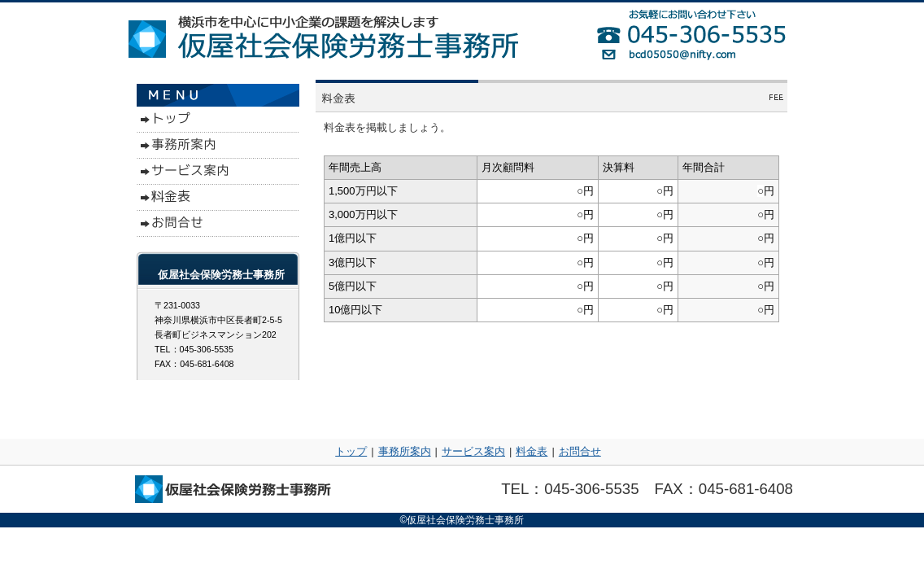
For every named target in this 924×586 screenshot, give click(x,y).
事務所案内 (405, 451)
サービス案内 (473, 451)
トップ (351, 451)
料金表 (532, 451)
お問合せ (580, 451)
